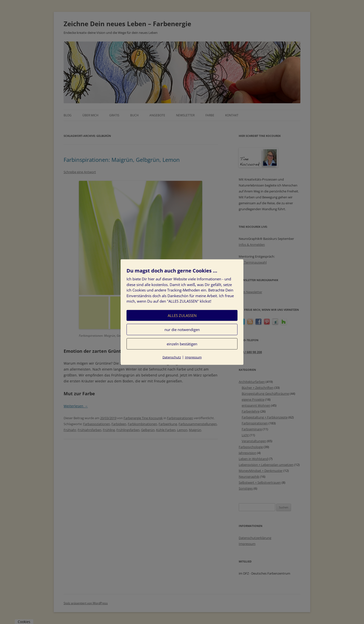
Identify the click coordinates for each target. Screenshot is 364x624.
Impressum (193, 357)
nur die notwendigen (182, 329)
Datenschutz (172, 357)
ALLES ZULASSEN (182, 315)
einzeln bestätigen (182, 344)
